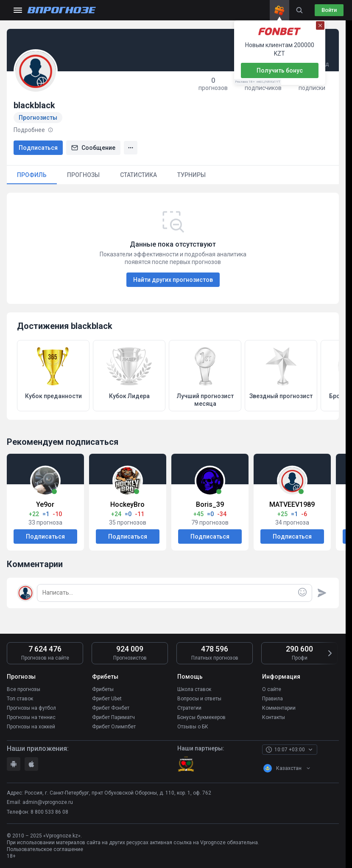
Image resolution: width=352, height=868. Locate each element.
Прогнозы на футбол (31, 708)
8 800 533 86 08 (49, 812)
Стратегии (189, 708)
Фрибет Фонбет (111, 708)
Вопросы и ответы (199, 699)
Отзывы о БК (193, 727)
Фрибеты (103, 689)
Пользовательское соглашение (45, 849)
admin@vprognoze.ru (48, 802)
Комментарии (279, 708)
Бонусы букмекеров (201, 717)
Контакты (274, 717)
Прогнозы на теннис (31, 717)
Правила (272, 699)
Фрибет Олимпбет (114, 727)
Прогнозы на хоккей (31, 727)
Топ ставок (20, 699)
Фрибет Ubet (107, 699)
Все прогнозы (24, 689)
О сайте (272, 689)
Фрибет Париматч (113, 717)
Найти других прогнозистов (173, 280)
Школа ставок (194, 689)
